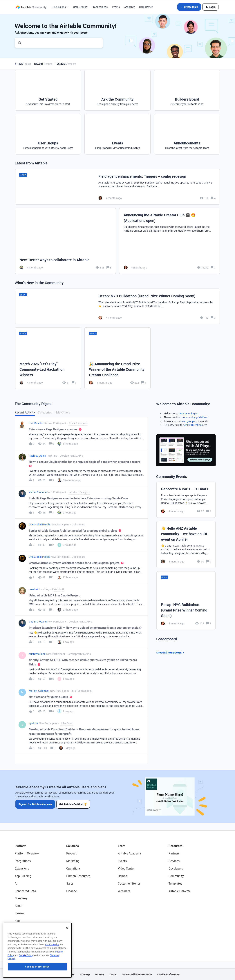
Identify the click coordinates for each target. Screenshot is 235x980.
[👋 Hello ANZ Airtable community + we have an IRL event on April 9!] (186, 545)
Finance (72, 891)
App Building (23, 876)
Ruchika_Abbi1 (37, 456)
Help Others (62, 412)
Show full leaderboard (171, 653)
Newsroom (22, 936)
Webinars (124, 891)
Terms (113, 974)
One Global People (39, 524)
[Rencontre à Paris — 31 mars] (186, 500)
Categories (45, 412)
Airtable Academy (129, 853)
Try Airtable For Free (28, 943)
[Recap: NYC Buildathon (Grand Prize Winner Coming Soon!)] (117, 306)
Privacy (100, 974)
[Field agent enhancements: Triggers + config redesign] (117, 187)
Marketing (73, 861)
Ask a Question (193, 425)
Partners (174, 853)
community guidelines (195, 417)
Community (176, 876)
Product (72, 853)
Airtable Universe (180, 891)
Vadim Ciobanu (38, 492)
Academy (129, 7)
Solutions (73, 846)
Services (174, 861)
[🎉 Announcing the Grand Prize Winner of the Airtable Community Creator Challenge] (118, 358)
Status (19, 928)
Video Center (126, 868)
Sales (70, 883)
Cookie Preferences (168, 974)
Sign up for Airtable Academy (35, 804)
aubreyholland (37, 654)
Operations (73, 868)
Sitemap (85, 974)
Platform (21, 846)
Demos (122, 876)
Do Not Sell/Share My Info (137, 974)
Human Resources (78, 876)
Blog (18, 921)
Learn (122, 846)
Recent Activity (25, 412)
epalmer (34, 723)
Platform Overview (27, 853)
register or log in (188, 413)
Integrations (23, 861)
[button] (189, 7)
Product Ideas (100, 7)
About (19, 906)
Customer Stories (129, 883)
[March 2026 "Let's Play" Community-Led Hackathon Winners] (48, 358)
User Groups (80, 7)
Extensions (22, 868)
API (73, 974)
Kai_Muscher (36, 423)
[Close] (67, 951)
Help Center (146, 7)
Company (21, 898)
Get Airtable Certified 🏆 (73, 804)
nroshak (34, 589)
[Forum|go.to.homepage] (31, 7)
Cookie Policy (52, 967)
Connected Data (25, 891)
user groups (188, 421)
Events (116, 7)
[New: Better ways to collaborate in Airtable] (65, 241)
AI (16, 883)
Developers (176, 868)
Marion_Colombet (39, 691)
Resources (175, 846)
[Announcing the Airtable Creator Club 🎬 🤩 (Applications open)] (170, 241)
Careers (20, 913)
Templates (175, 883)
